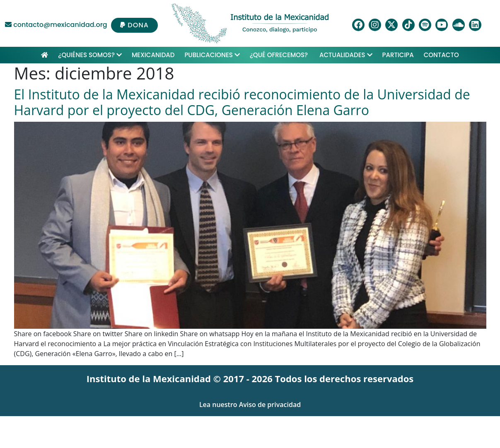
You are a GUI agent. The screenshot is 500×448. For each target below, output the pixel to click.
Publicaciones (212, 55)
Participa (398, 55)
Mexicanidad (153, 55)
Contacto (441, 55)
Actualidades (346, 55)
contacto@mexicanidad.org (56, 25)
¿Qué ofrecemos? (280, 55)
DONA (134, 25)
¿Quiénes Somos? (90, 55)
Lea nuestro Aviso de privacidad (250, 405)
